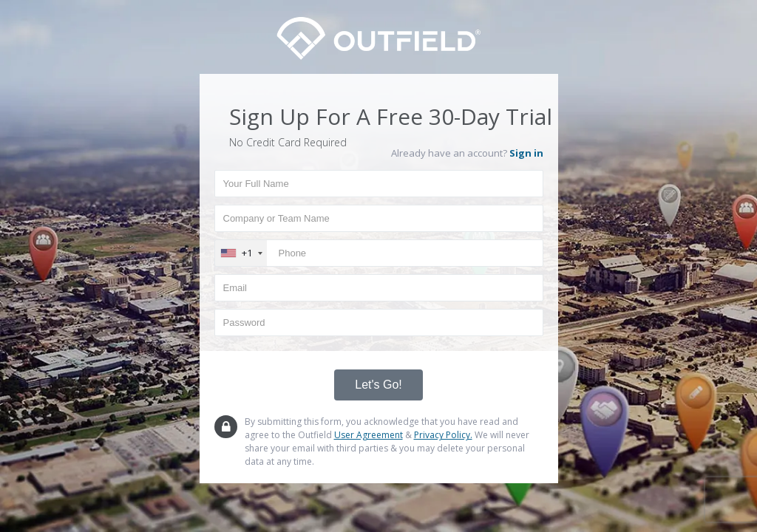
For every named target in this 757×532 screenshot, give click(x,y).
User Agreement (369, 435)
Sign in (526, 153)
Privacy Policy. (443, 435)
